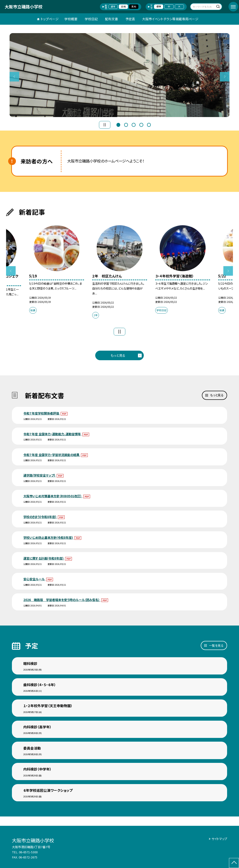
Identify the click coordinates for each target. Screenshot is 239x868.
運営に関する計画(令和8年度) (44, 558)
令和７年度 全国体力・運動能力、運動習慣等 (52, 434)
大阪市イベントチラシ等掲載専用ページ (170, 19)
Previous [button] (14, 77)
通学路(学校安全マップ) (40, 475)
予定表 (130, 19)
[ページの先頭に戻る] (234, 863)
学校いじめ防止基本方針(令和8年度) (48, 538)
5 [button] (149, 124)
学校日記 (91, 19)
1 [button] (118, 124)
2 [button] (126, 124)
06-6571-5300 (28, 852)
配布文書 (112, 19)
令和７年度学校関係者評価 (42, 413)
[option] (120, 75)
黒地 (134, 7)
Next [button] (225, 77)
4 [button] (141, 124)
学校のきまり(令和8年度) (40, 517)
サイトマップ (219, 839)
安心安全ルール (34, 579)
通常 (113, 7)
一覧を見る (216, 645)
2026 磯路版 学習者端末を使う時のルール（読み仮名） (62, 600)
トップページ (50, 19)
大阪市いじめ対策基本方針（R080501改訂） (53, 496)
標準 (159, 7)
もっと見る (118, 355)
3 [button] (134, 124)
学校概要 (71, 19)
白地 (123, 7)
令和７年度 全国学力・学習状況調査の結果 (52, 455)
